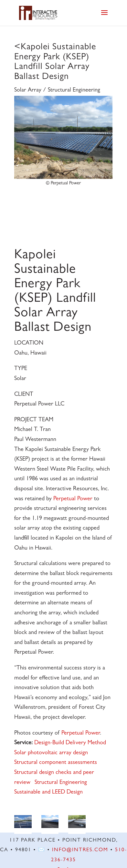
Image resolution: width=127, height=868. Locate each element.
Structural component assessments (56, 763)
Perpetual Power (73, 499)
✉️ (42, 850)
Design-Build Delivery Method (70, 743)
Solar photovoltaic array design (51, 753)
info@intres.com (80, 850)
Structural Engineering (61, 783)
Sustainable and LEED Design (48, 793)
